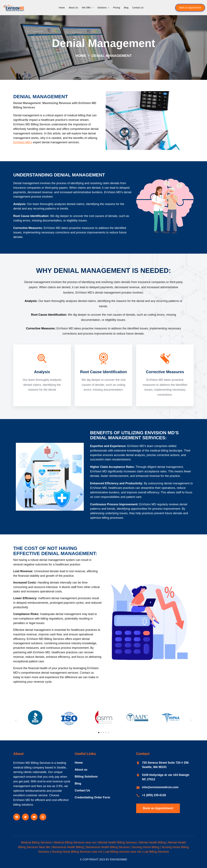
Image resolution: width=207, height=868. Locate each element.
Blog (126, 8)
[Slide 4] (106, 732)
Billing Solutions (86, 776)
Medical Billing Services (36, 842)
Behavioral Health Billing (68, 846)
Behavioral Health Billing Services (108, 846)
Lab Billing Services (156, 851)
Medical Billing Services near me (75, 842)
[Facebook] (17, 816)
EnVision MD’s (23, 142)
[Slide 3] (104, 732)
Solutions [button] (102, 8)
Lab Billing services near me (123, 851)
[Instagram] (43, 816)
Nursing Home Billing (146, 846)
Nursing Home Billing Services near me (77, 851)
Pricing (117, 8)
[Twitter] (25, 816)
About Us (73, 8)
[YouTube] (34, 816)
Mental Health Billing (153, 842)
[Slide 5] (108, 732)
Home (62, 8)
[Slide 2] (101, 732)
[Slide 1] (99, 732)
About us (81, 769)
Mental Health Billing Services (118, 842)
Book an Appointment (190, 8)
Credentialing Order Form (92, 796)
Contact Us (138, 8)
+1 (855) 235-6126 (154, 794)
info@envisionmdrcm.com (160, 786)
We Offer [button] (87, 8)
